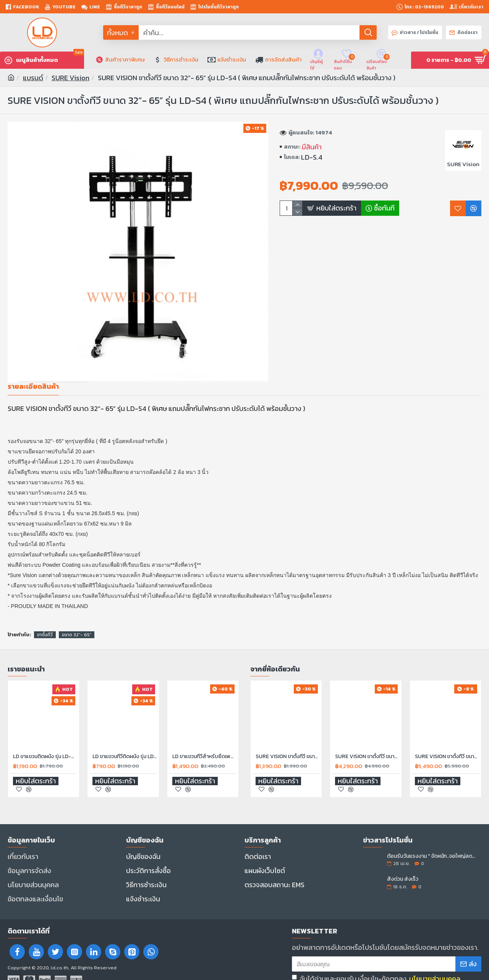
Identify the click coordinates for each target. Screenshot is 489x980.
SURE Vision (70, 78)
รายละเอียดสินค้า (33, 387)
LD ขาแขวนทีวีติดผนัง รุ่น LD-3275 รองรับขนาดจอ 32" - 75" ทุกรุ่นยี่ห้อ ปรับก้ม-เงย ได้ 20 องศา (125, 747)
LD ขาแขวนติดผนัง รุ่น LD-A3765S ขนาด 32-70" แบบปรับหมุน (45, 747)
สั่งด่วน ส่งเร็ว (403, 870)
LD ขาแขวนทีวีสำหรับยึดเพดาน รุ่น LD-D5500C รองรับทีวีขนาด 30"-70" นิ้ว (204, 747)
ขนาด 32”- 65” (77, 626)
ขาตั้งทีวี (45, 626)
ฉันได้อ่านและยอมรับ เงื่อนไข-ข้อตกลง (377, 959)
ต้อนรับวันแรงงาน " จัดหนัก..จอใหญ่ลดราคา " (432, 847)
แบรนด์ (33, 78)
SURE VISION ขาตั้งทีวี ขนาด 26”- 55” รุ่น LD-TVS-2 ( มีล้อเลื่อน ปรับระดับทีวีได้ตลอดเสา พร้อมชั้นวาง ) (447, 747)
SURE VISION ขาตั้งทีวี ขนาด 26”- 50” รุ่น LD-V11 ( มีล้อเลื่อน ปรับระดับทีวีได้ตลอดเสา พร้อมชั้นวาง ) (367, 747)
